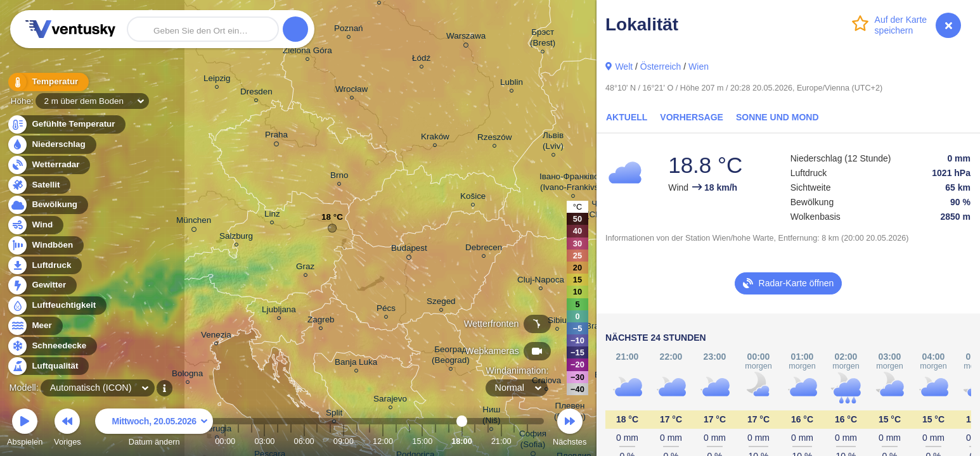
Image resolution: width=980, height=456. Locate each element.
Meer (35, 326)
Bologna (187, 375)
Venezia (216, 337)
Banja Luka (356, 364)
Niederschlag (51, 145)
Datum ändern (154, 429)
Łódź (421, 60)
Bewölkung (47, 205)
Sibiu (557, 322)
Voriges (68, 429)
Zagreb (321, 321)
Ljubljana (279, 311)
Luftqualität (48, 366)
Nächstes (570, 429)
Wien (699, 66)
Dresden (256, 93)
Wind (35, 225)
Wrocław (351, 91)
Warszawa (466, 38)
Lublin (512, 84)
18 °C (332, 220)
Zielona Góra (307, 52)
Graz (305, 268)
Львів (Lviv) (553, 142)
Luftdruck (44, 266)
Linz (272, 216)
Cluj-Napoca (541, 282)
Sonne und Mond (777, 117)
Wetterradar (48, 165)
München (194, 222)
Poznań (349, 30)
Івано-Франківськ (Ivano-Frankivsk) (573, 184)
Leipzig (217, 80)
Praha (276, 137)
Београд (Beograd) (451, 357)
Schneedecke (52, 346)
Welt (624, 66)
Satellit (39, 185)
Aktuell (627, 117)
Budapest (409, 250)
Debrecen (484, 249)
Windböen (45, 245)
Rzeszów (495, 139)
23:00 (527, 441)
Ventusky (68, 29)
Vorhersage (692, 117)
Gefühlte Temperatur (66, 124)
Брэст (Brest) (543, 39)
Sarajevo (390, 401)
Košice (473, 198)
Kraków (435, 138)
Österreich (661, 66)
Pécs (386, 310)
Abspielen (25, 429)
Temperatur (48, 82)
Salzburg (236, 238)
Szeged (441, 303)
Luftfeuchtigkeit (56, 306)
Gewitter (42, 285)
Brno (339, 177)
